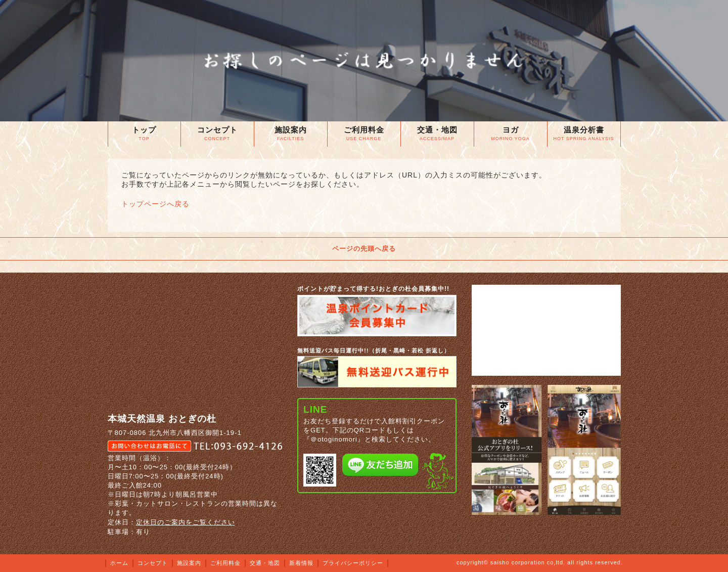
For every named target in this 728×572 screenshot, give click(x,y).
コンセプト (153, 563)
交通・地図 (265, 563)
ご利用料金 (225, 563)
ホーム (119, 563)
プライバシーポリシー (353, 563)
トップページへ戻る (155, 204)
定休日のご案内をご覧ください (186, 522)
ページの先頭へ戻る (364, 249)
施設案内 (189, 563)
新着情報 (301, 563)
